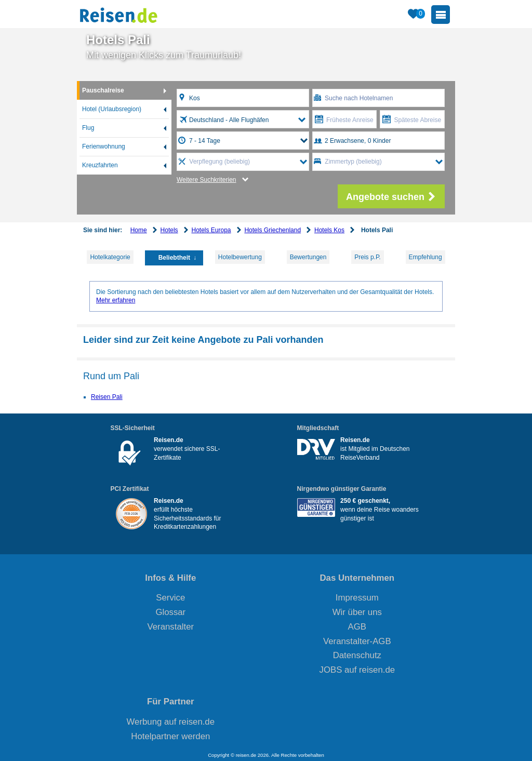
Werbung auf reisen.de (171, 722)
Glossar (170, 612)
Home (139, 230)
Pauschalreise (103, 90)
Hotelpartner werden (170, 736)
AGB (357, 627)
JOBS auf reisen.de (357, 670)
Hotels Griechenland (272, 230)
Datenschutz (357, 655)
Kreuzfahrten (100, 165)
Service (170, 598)
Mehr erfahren (116, 300)
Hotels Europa (211, 230)
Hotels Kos (329, 230)
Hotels (169, 230)
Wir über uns (357, 612)
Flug (88, 128)
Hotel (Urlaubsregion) (112, 109)
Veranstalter (171, 627)
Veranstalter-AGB (357, 641)
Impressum (357, 598)
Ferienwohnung (104, 146)
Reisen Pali (107, 397)
